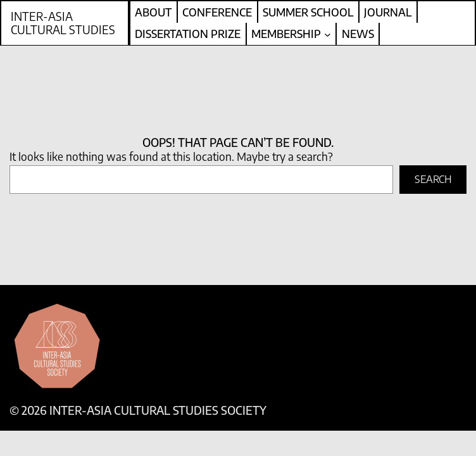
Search (433, 179)
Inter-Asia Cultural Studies (63, 23)
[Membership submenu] (328, 34)
